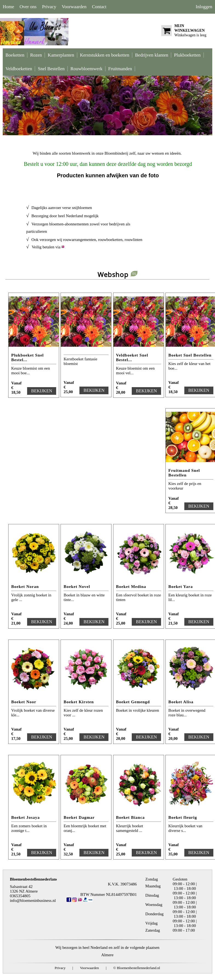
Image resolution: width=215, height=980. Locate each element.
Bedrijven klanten (152, 55)
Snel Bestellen (51, 69)
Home (8, 7)
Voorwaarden (74, 7)
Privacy (49, 7)
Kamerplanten (61, 55)
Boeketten (15, 55)
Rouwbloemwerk (86, 69)
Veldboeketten (19, 69)
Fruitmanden (120, 69)
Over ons (28, 7)
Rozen (36, 55)
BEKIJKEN (42, 391)
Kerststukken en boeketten (105, 55)
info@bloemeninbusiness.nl (33, 900)
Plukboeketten (187, 55)
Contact (99, 7)
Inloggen (204, 7)
